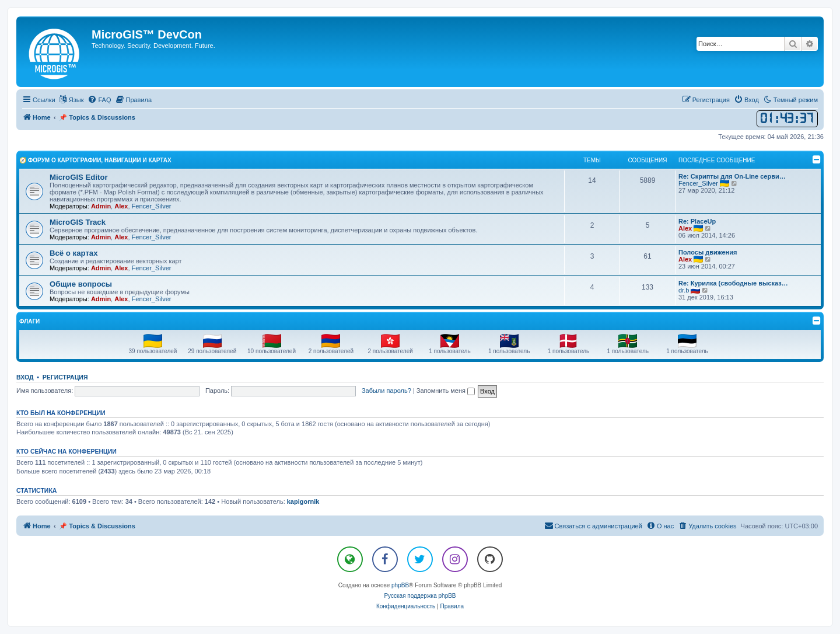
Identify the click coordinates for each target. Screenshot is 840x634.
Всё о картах (74, 253)
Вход (25, 377)
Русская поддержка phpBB (420, 596)
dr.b (684, 290)
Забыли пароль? (386, 391)
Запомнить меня (446, 391)
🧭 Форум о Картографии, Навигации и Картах (95, 160)
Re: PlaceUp (697, 221)
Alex (121, 206)
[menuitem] (99, 100)
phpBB (400, 585)
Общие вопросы (81, 284)
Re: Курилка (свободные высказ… (733, 283)
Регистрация (65, 377)
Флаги (29, 321)
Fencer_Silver (152, 206)
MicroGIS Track (78, 222)
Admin (101, 206)
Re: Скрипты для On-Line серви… (732, 176)
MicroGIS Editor (79, 177)
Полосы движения (708, 252)
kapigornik (303, 501)
